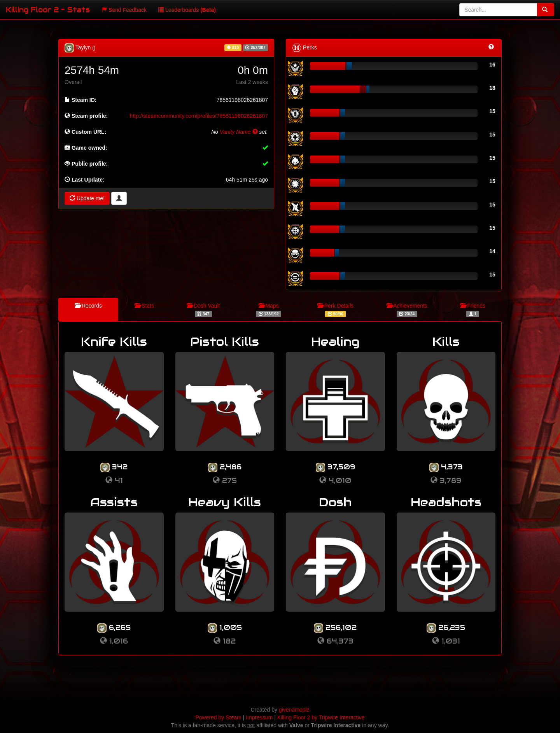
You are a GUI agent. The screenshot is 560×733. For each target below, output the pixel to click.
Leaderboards (187, 10)
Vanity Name (239, 132)
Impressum (259, 717)
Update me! (87, 198)
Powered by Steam (218, 717)
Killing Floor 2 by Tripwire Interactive (321, 717)
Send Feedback (124, 10)
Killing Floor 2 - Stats (48, 10)
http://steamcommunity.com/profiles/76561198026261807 (199, 116)
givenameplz (294, 710)
